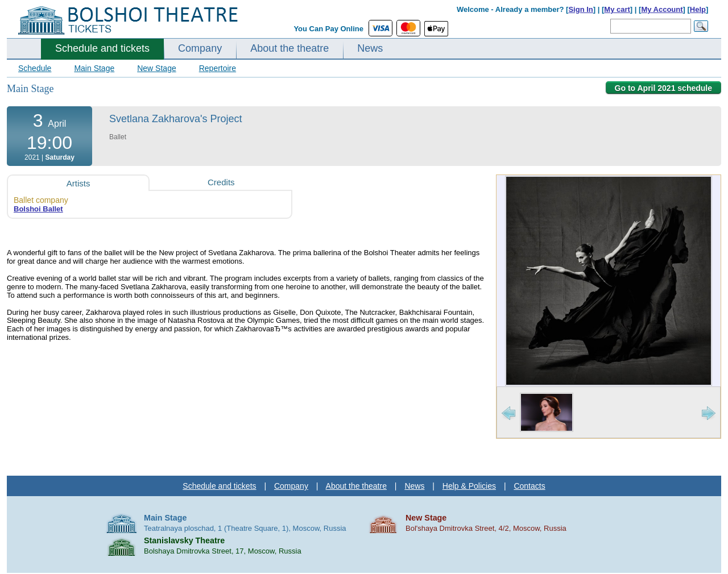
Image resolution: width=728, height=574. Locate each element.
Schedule (35, 68)
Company (200, 48)
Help (698, 9)
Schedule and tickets (102, 48)
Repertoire (218, 68)
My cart (617, 9)
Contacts (529, 486)
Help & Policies (469, 486)
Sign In (580, 9)
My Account (662, 9)
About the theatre (289, 48)
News (370, 48)
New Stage (156, 68)
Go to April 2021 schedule (663, 88)
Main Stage (94, 68)
